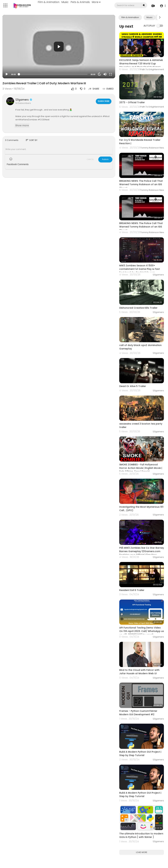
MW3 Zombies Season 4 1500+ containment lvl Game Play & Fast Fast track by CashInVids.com (140, 269)
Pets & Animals (81, 2)
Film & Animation (49, 2)
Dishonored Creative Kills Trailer (138, 308)
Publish (105, 159)
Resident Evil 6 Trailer (132, 590)
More (97, 2)
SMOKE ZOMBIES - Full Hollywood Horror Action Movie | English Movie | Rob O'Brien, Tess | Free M (141, 468)
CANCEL (90, 159)
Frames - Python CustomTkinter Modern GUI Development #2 (138, 713)
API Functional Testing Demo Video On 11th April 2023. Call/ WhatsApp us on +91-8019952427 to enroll (142, 631)
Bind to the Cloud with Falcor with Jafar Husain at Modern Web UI (139, 672)
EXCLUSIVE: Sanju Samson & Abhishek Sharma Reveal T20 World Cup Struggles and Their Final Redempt (141, 64)
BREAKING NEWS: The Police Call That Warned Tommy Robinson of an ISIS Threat (141, 184)
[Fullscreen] (111, 74)
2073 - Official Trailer (132, 102)
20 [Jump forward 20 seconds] (99, 74)
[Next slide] (160, 17)
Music (66, 2)
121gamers (24, 100)
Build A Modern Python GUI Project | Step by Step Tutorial (140, 754)
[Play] (7, 74)
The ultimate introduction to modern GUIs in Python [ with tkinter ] (141, 835)
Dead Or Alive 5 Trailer (133, 386)
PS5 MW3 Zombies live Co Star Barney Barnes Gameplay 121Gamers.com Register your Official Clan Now (142, 551)
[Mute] (105, 74)
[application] (59, 47)
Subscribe (103, 101)
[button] (162, 6)
